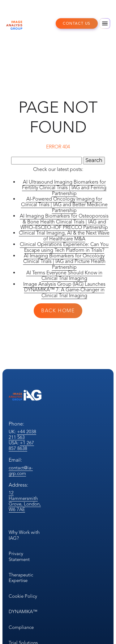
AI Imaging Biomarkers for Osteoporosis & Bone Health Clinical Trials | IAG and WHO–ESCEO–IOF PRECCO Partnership (64, 222)
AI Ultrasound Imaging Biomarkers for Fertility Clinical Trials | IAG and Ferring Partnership (64, 188)
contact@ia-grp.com (21, 471)
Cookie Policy (23, 596)
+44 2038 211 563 (22, 434)
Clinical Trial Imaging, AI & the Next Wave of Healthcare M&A (64, 236)
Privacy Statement (19, 556)
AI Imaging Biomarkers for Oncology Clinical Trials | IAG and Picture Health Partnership (64, 262)
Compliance (21, 627)
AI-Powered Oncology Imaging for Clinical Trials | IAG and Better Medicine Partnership (64, 205)
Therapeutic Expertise (21, 578)
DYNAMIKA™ (23, 612)
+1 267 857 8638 (21, 446)
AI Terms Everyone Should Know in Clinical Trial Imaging (64, 276)
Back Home (58, 311)
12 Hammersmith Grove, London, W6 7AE (25, 501)
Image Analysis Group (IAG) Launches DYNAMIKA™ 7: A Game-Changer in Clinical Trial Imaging (64, 290)
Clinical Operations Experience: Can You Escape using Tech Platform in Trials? (64, 247)
